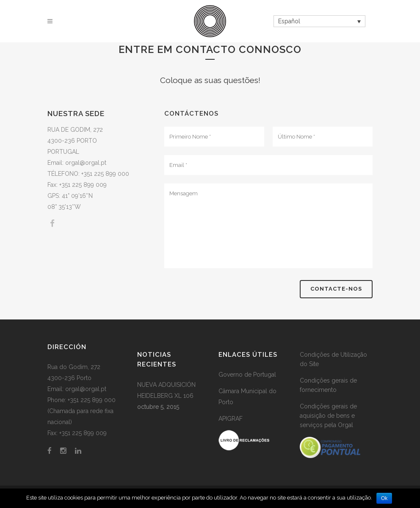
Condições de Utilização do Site (333, 359)
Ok (384, 498)
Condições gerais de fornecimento (328, 385)
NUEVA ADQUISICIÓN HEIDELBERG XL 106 (166, 390)
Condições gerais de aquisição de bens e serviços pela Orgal (328, 416)
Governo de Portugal (247, 375)
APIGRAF (231, 419)
